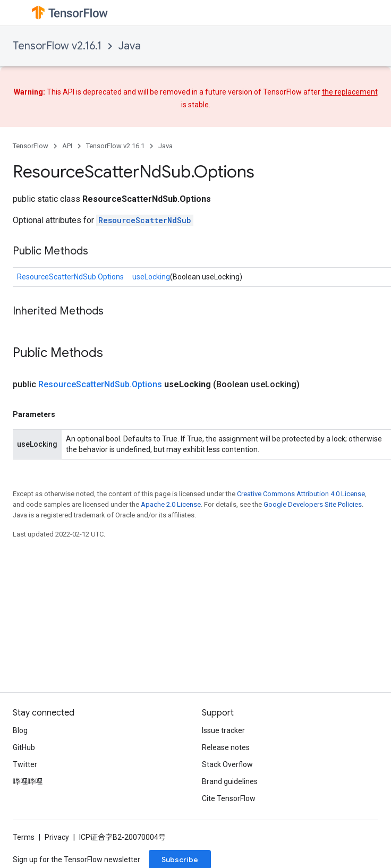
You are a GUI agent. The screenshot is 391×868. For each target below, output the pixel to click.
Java (130, 46)
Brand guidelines (230, 781)
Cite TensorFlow (229, 798)
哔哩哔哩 (28, 781)
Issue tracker (223, 730)
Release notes (226, 747)
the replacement (350, 92)
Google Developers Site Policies (313, 504)
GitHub (24, 747)
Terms (24, 837)
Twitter (25, 764)
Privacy (57, 837)
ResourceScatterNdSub (145, 220)
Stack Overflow (227, 764)
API (67, 146)
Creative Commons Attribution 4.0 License (301, 494)
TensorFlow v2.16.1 (57, 46)
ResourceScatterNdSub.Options (70, 277)
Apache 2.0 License (171, 504)
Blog (20, 730)
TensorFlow (31, 146)
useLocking (151, 277)
